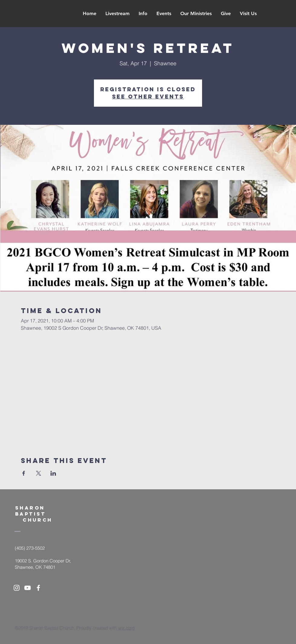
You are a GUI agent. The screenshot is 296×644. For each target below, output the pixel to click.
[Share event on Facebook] (24, 473)
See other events (148, 97)
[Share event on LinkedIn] (53, 473)
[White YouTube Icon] (27, 588)
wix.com (126, 628)
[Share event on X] (39, 473)
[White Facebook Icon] (38, 588)
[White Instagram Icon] (17, 588)
